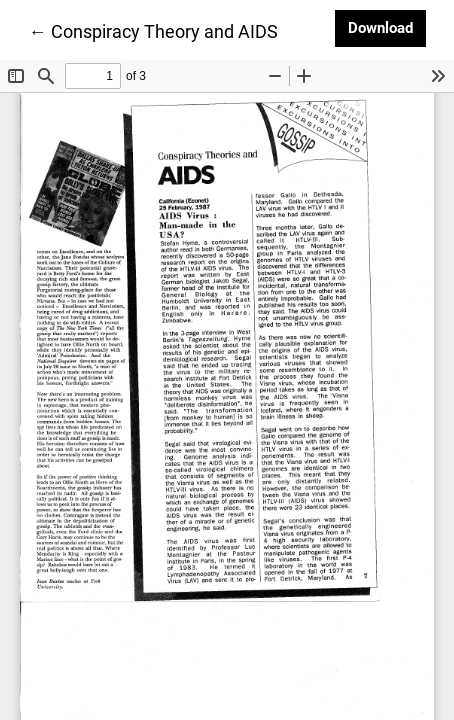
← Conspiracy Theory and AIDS (153, 30)
